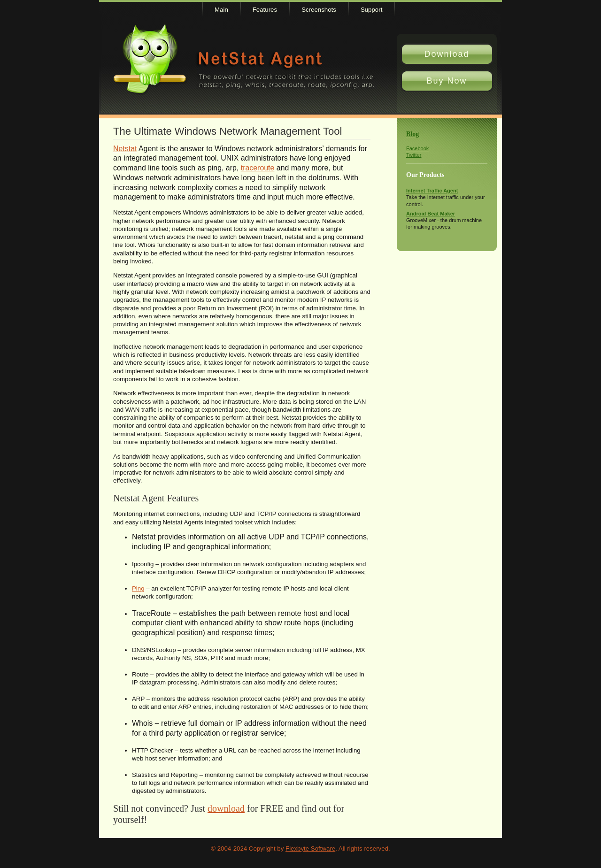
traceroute (258, 168)
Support (371, 10)
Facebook (417, 148)
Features (265, 10)
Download (447, 54)
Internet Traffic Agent (432, 191)
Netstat (125, 149)
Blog (412, 134)
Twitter (414, 155)
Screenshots (319, 10)
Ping (138, 588)
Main (221, 10)
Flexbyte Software (310, 849)
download (226, 808)
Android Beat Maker (431, 214)
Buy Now (447, 81)
